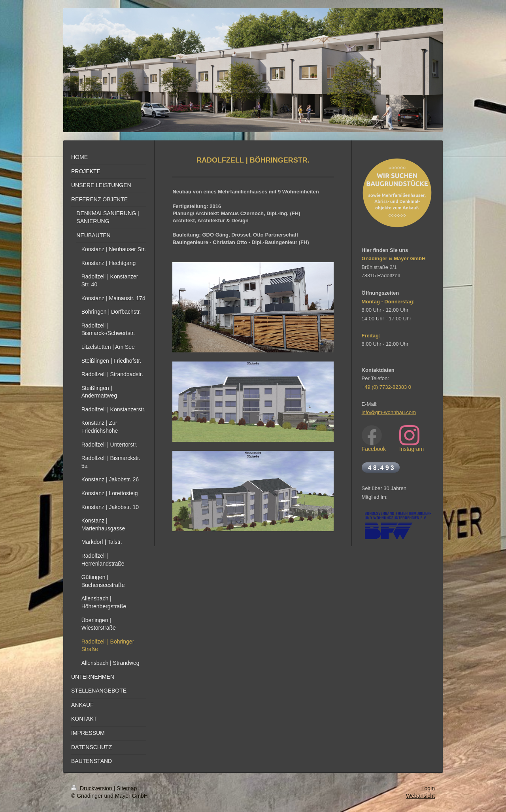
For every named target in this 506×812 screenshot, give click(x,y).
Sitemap (127, 788)
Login (428, 788)
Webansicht (420, 796)
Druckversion (92, 788)
